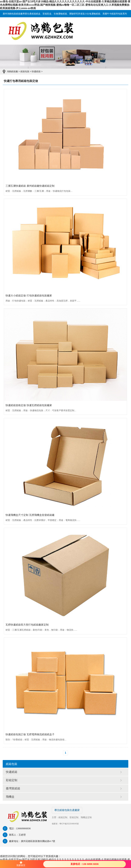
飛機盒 (10, 797)
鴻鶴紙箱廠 (12, 71)
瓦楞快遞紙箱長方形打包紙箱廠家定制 (27, 625)
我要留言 (21, 864)
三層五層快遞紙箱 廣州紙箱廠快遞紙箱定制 (30, 186)
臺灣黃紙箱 (13, 788)
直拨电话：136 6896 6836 (85, 864)
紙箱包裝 (25, 71)
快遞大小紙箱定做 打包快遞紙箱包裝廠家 (29, 296)
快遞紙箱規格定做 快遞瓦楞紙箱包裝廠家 (29, 405)
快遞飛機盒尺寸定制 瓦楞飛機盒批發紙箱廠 (30, 515)
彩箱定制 (12, 780)
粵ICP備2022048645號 (69, 824)
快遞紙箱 (36, 71)
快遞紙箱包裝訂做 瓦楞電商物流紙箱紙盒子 (30, 734)
